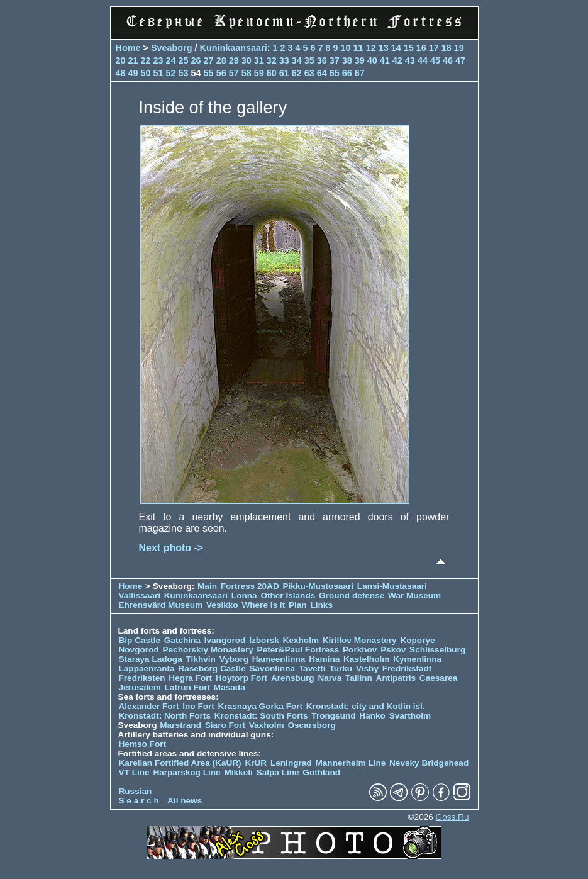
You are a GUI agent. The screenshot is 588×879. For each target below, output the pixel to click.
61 (284, 73)
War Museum (414, 596)
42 (397, 60)
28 (221, 60)
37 (335, 60)
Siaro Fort (225, 725)
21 (133, 60)
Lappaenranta (147, 669)
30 (247, 60)
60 (272, 73)
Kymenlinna (417, 659)
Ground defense (353, 596)
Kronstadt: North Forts (166, 716)
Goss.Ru (452, 817)
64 (322, 73)
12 (371, 48)
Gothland (321, 772)
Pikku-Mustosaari (319, 586)
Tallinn (359, 678)
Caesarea (438, 678)
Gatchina (182, 640)
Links (321, 605)
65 (335, 73)
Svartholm (410, 716)
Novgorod (139, 650)
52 (171, 73)
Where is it (263, 605)
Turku (341, 669)
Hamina (324, 659)
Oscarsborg (311, 725)
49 (133, 73)
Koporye (417, 640)
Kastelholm (366, 659)
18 (447, 48)
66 (347, 73)
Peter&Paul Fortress (298, 650)
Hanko (372, 716)
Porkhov (360, 650)
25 (184, 60)
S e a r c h (139, 801)
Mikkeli (238, 772)
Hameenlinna (279, 659)
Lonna (244, 596)
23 (158, 60)
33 (284, 60)
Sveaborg (172, 48)
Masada (230, 687)
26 (196, 60)
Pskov (393, 650)
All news (185, 801)
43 (410, 60)
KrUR (256, 763)
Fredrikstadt (407, 669)
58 (247, 73)
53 (184, 73)
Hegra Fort (190, 678)
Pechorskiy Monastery (208, 650)
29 (234, 60)
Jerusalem (140, 687)
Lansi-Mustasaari (392, 586)
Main (207, 586)
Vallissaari (140, 596)
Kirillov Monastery (360, 640)
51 (158, 73)
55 (209, 73)
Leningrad (291, 763)
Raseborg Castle (212, 669)
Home (128, 48)
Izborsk (264, 640)
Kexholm (301, 640)
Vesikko (222, 605)
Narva (330, 678)
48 (121, 73)
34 (297, 60)
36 (322, 60)
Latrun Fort (188, 687)
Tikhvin (201, 659)
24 (171, 60)
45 (435, 60)
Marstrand (180, 725)
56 (221, 73)
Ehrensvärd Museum (161, 605)
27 (209, 60)
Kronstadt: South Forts (261, 716)
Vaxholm (267, 725)
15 (409, 48)
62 (297, 73)
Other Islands (288, 596)
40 (372, 60)
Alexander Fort (149, 706)
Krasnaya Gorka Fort (260, 706)
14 (396, 48)
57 (234, 73)
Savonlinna (272, 669)
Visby (367, 669)
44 (423, 60)
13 (384, 48)
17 (434, 48)
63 (309, 73)
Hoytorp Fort (241, 678)
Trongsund (333, 716)
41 (385, 60)
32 (272, 60)
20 (121, 60)
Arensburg (293, 678)
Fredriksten (142, 678)
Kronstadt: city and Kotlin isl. (366, 706)
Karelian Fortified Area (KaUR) (180, 763)
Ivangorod (225, 640)
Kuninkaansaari (233, 48)
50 (146, 73)
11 (358, 48)
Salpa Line (278, 772)
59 (259, 73)
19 (459, 48)
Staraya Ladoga (151, 659)
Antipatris (396, 678)
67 (360, 73)
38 (347, 60)
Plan (298, 605)
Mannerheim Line (350, 763)
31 (259, 60)
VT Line (134, 772)
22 (146, 60)
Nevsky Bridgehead (429, 763)
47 (460, 60)
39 (360, 60)
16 (421, 48)
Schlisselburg (437, 650)
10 (346, 48)
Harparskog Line (186, 772)
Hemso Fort (143, 744)
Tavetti (312, 669)
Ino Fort (198, 706)
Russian (136, 791)
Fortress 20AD (250, 586)
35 (309, 60)
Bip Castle (140, 640)
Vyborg (234, 659)
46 (448, 60)
